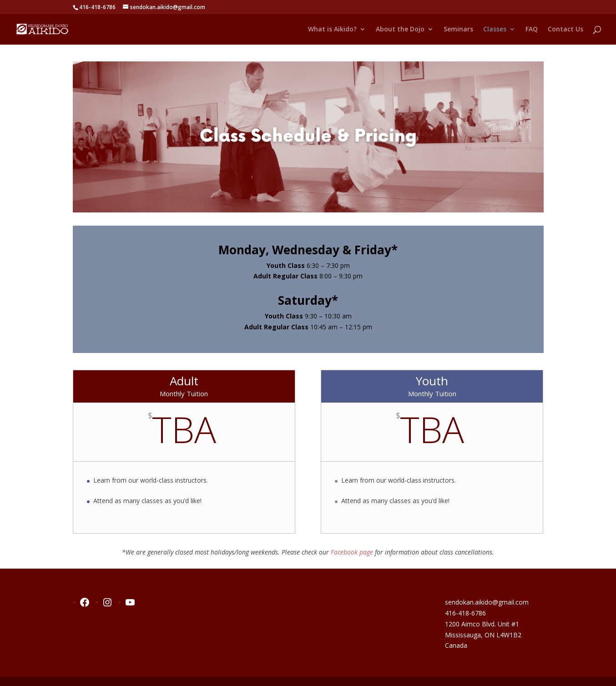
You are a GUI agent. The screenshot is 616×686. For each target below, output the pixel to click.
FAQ (532, 30)
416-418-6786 (465, 613)
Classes (495, 30)
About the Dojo (400, 30)
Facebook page (352, 552)
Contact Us (566, 30)
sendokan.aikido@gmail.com (487, 602)
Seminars (458, 30)
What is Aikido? (332, 30)
